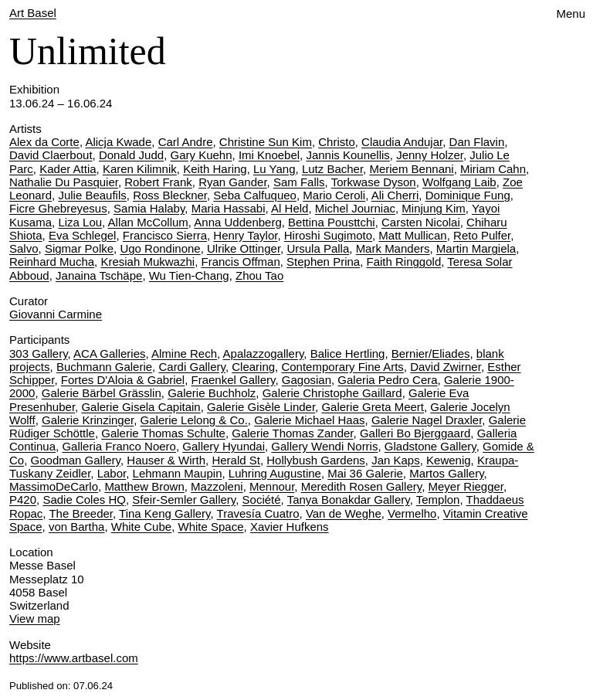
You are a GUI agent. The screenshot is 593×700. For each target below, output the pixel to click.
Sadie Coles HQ (84, 500)
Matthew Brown (144, 486)
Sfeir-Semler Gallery (184, 500)
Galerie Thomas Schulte (163, 433)
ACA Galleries (109, 353)
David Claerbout (51, 155)
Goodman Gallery (76, 460)
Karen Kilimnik (140, 169)
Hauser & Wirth (166, 460)
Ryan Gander (232, 182)
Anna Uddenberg (237, 222)
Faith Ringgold (404, 262)
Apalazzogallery (264, 353)
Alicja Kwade (118, 142)
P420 (23, 500)
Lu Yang (274, 169)
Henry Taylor (245, 235)
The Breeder (81, 513)
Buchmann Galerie (104, 367)
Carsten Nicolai (421, 222)
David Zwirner (446, 367)
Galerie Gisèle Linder (261, 407)
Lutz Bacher (332, 169)
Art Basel (33, 13)
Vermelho (412, 513)
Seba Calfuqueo (255, 195)
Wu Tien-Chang (189, 275)
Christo (337, 142)
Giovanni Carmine (56, 314)
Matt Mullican (412, 235)
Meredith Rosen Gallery (361, 486)
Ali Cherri (395, 195)
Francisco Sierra (165, 235)
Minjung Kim (434, 208)
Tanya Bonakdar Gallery (349, 500)
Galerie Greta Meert (373, 407)
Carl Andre (186, 142)
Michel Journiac (355, 208)
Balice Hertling (348, 353)
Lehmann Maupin (178, 473)
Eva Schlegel (83, 235)
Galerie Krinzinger (88, 420)
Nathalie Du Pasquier (64, 182)
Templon (438, 500)
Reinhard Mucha (52, 262)
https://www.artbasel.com (74, 658)
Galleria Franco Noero (119, 446)
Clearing (253, 367)
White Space (211, 527)
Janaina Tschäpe (99, 275)
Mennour (272, 486)
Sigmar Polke (79, 248)
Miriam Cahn (493, 169)
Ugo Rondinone (160, 248)
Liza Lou (80, 222)
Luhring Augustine (275, 473)
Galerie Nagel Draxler (427, 420)
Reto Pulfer (482, 235)
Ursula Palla (318, 248)
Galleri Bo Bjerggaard (415, 433)
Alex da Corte (44, 142)
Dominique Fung (468, 195)
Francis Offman (240, 262)
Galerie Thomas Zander (292, 433)
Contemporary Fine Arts (342, 367)
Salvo (24, 248)
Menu (571, 14)
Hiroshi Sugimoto (328, 235)
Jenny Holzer (430, 155)
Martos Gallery (446, 473)
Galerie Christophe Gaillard (332, 393)
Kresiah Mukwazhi (147, 262)
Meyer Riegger (466, 486)
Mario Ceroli (334, 195)
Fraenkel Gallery (234, 380)
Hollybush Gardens (316, 460)
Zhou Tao (259, 275)
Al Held (290, 208)
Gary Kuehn (201, 155)
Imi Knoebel (269, 155)
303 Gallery (39, 353)
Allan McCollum (148, 222)
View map (35, 618)
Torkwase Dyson (374, 182)
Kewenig (449, 460)
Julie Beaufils (92, 195)
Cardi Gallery (191, 367)
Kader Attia (68, 169)
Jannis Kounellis (347, 155)
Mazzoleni (217, 486)
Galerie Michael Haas (309, 420)
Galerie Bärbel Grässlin (102, 393)
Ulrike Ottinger (244, 248)
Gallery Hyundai (224, 446)
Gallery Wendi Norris (324, 446)
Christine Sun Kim (266, 142)
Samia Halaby (149, 208)
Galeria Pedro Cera (387, 380)
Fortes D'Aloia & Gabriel (123, 380)
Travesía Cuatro (258, 513)
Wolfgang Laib (459, 182)
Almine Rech (184, 353)
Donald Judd (131, 155)
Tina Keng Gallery (164, 513)
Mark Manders (393, 248)
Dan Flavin (477, 142)
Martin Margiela (476, 248)
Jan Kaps (396, 460)
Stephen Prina (323, 262)
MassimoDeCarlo (54, 486)
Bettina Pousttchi (332, 222)
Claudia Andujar (402, 142)
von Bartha (77, 527)
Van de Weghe (344, 513)
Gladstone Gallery (430, 446)
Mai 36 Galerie (365, 473)
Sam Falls (299, 182)
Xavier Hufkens (290, 527)
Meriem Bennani (411, 169)
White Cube (141, 527)
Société (262, 500)
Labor (112, 473)
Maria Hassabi (229, 208)
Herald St (236, 460)
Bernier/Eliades (431, 353)
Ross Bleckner (170, 195)
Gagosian (307, 380)
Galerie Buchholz (212, 393)
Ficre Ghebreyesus (58, 208)
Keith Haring (215, 169)
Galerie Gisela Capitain (141, 407)
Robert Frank (158, 182)
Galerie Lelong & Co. (194, 420)
